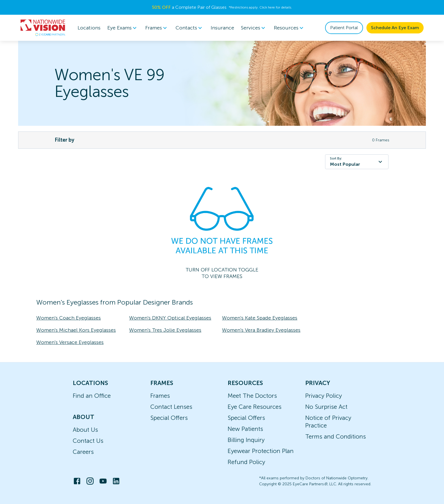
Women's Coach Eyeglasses (69, 318)
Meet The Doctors (252, 396)
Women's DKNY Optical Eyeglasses (170, 318)
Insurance (222, 28)
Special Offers (169, 418)
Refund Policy (246, 462)
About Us (85, 430)
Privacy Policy (324, 396)
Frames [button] (157, 28)
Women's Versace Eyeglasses (70, 342)
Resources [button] (290, 28)
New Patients (245, 429)
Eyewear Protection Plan (261, 451)
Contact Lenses (171, 407)
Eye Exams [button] (123, 28)
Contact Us (88, 441)
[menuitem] (123, 28)
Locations (89, 28)
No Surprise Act (326, 407)
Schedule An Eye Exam (395, 28)
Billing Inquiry (246, 440)
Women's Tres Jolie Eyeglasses (165, 330)
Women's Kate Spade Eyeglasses (260, 318)
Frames (160, 396)
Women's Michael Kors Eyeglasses (76, 330)
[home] (43, 28)
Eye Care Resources (255, 407)
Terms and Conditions (336, 436)
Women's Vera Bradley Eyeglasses (261, 330)
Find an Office (92, 396)
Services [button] (254, 28)
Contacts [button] (190, 28)
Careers (83, 452)
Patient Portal (344, 28)
